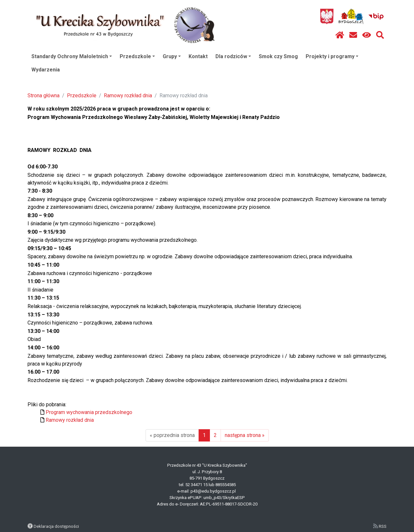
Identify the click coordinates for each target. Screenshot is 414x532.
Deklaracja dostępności (56, 526)
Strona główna (44, 96)
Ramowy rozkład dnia (128, 96)
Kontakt (198, 56)
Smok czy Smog (278, 56)
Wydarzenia (46, 70)
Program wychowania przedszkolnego (89, 412)
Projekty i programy (332, 56)
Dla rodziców (233, 56)
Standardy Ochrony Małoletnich (72, 56)
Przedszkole (137, 56)
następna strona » (245, 435)
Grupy (172, 56)
